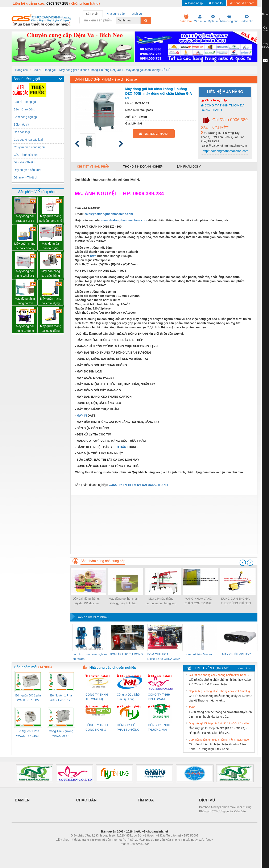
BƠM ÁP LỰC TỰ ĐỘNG (126, 654)
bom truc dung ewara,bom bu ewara (90, 657)
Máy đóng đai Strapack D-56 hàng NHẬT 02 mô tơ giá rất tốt (25, 219)
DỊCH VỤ (207, 800)
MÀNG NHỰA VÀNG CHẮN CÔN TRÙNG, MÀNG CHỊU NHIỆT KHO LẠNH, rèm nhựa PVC (198, 601)
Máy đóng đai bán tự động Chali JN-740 (51, 246)
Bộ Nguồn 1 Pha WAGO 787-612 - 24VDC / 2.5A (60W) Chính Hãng (61, 698)
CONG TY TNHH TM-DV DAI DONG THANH (223, 108)
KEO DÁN (119, 447)
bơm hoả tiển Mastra (198, 654)
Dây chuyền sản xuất (27, 170)
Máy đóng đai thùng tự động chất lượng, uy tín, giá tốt (25, 329)
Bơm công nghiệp (25, 117)
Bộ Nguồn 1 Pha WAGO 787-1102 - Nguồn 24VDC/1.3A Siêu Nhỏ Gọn (28, 734)
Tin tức (265, 14)
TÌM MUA (146, 800)
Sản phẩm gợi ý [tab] (189, 167)
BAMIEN (22, 800)
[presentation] (243, 563)
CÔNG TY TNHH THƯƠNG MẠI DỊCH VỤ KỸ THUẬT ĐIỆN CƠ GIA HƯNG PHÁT (160, 728)
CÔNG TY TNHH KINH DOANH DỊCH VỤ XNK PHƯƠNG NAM (159, 697)
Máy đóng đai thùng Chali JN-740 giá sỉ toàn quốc (25, 274)
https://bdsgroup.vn (129, 850)
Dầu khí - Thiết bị (25, 162)
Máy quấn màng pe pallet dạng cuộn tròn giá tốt (25, 246)
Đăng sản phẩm (242, 3)
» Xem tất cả (244, 668)
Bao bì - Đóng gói (44, 70)
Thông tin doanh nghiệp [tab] (143, 167)
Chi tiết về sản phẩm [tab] (93, 167)
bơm (93, 256)
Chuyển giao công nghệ (29, 147)
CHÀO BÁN (86, 800)
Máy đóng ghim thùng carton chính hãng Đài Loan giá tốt (25, 301)
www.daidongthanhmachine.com (124, 220)
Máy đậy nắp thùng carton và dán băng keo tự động (161, 601)
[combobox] (139, 20)
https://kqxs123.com (155, 850)
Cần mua (200, 19)
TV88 (192, 707)
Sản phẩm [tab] (93, 14)
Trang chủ (21, 70)
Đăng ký (216, 3)
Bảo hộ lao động (24, 109)
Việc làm (186, 19)
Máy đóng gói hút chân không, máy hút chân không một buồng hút (124, 601)
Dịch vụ (213, 19)
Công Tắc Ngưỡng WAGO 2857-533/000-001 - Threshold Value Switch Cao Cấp (61, 734)
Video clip (247, 19)
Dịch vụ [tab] (137, 14)
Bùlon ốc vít (21, 125)
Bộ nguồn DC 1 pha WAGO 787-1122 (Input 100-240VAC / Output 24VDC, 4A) (28, 698)
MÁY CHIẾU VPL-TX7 (237, 654)
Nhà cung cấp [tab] (116, 14)
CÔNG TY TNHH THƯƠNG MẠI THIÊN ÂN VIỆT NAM (97, 697)
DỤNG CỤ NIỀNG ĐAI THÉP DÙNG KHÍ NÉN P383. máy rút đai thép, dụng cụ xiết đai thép (236, 601)
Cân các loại (22, 132)
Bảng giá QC (265, 45)
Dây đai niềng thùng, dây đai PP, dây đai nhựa (86, 601)
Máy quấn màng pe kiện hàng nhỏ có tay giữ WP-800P (51, 219)
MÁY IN (82, 416)
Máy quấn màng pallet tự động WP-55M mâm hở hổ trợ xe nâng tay (51, 329)
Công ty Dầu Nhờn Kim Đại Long (129, 697)
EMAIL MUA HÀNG (154, 134)
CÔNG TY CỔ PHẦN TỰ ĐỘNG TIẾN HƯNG (128, 728)
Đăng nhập (194, 3)
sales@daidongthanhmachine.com (109, 214)
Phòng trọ (108, 850)
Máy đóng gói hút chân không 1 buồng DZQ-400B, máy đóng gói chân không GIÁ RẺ (115, 70)
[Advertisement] (164, 525)
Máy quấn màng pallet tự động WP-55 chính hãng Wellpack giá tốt (51, 301)
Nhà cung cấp (229, 19)
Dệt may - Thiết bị (25, 177)
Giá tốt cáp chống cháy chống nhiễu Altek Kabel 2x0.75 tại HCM (221, 675)
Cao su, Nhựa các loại (28, 140)
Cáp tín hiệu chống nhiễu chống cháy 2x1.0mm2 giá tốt (221, 691)
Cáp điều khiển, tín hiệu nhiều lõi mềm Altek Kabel (219, 740)
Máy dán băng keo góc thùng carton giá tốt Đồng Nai (51, 274)
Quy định (265, 29)
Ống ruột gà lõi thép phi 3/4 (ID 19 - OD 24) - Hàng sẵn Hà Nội (221, 723)
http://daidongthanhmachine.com (225, 151)
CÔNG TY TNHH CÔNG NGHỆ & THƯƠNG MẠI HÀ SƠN (97, 728)
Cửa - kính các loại (26, 155)
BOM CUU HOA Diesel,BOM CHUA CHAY (164, 657)
